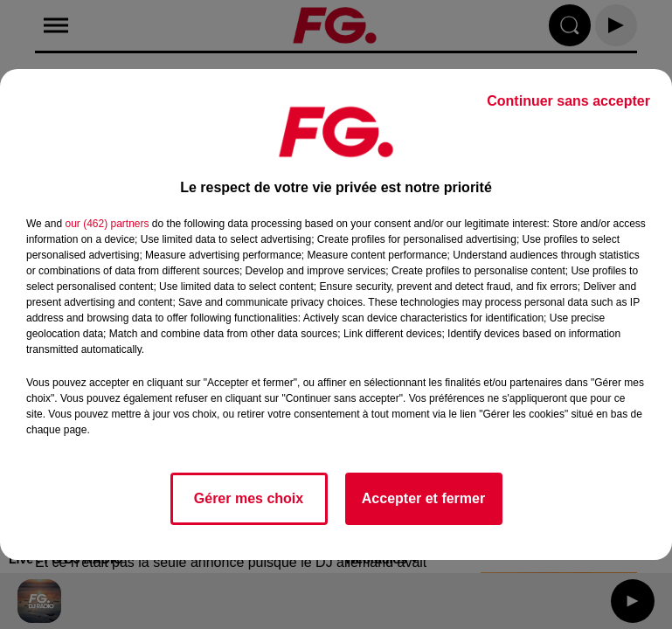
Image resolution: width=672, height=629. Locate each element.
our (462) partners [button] (107, 224)
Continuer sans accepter (568, 101)
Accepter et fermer (423, 498)
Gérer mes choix (249, 498)
